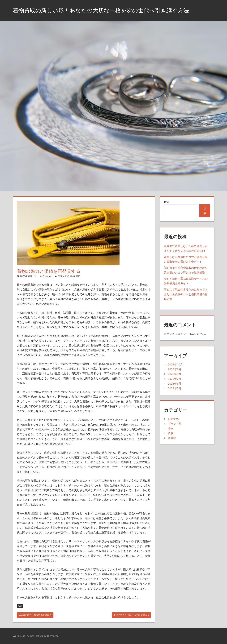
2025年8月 (175, 374)
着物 (73, 276)
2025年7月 (175, 379)
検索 (167, 202)
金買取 (172, 438)
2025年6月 (175, 384)
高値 (20, 606)
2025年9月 (175, 369)
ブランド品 (63, 276)
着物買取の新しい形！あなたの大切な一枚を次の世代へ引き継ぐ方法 (103, 10)
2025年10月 (175, 364)
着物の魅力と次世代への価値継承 (130, 615)
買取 (78, 276)
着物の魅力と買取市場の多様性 (36, 615)
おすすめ (173, 419)
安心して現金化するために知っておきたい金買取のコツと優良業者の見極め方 (186, 294)
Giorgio (47, 276)
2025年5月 (175, 388)
